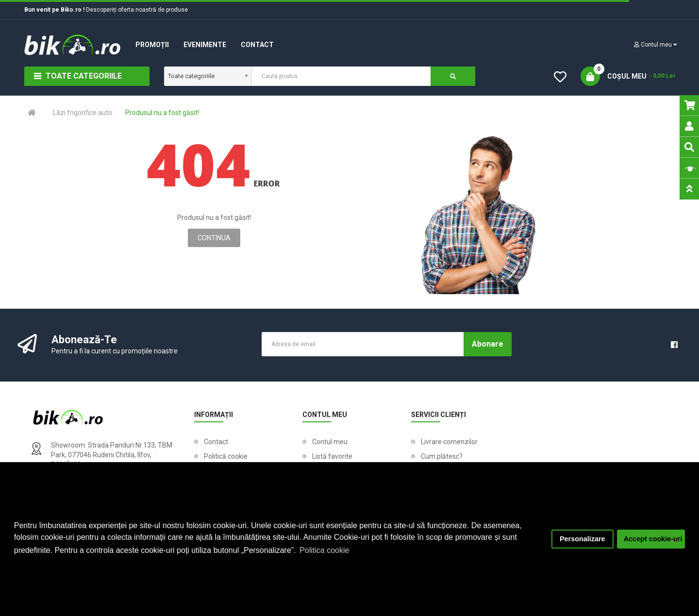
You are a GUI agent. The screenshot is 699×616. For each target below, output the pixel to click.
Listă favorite (332, 456)
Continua (214, 238)
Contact (216, 442)
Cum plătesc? (442, 456)
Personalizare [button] (582, 539)
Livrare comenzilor (449, 442)
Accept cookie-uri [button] (653, 539)
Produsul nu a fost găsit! (162, 113)
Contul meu (330, 442)
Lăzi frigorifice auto (83, 113)
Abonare (488, 344)
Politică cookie (226, 456)
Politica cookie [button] (324, 550)
